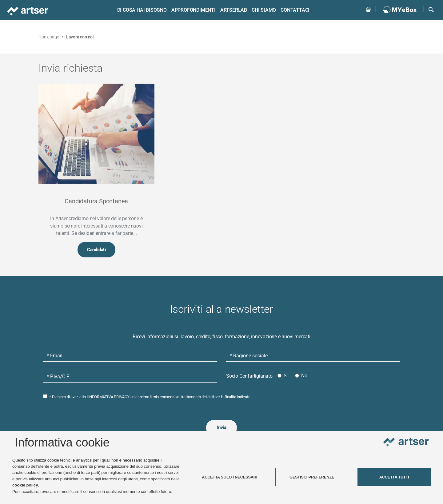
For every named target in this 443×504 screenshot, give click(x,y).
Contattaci (295, 10)
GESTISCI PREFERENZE (312, 477)
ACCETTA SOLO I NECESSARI (229, 477)
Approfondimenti (193, 10)
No (304, 376)
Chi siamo (263, 10)
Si (286, 376)
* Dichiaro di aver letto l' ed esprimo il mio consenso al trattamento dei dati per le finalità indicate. (150, 397)
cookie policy (25, 485)
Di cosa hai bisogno (142, 10)
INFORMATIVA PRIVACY (109, 397)
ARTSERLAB (233, 10)
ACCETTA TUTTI (394, 477)
